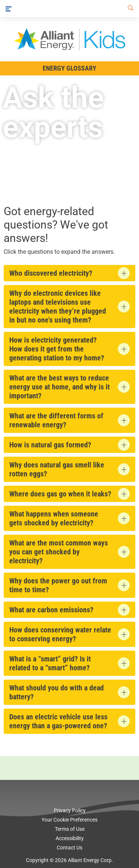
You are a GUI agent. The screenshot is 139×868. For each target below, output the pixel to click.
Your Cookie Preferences (69, 820)
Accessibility (70, 838)
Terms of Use (70, 829)
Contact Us (69, 848)
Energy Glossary (69, 68)
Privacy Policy (70, 810)
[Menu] (9, 9)
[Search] (129, 9)
